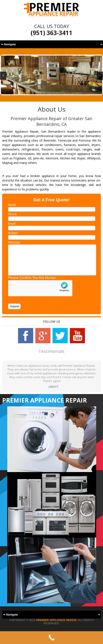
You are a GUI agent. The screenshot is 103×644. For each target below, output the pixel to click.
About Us (52, 109)
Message (14, 242)
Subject (13, 233)
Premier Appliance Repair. (57, 620)
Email (12, 224)
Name (12, 205)
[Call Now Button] (51, 638)
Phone (12, 214)
